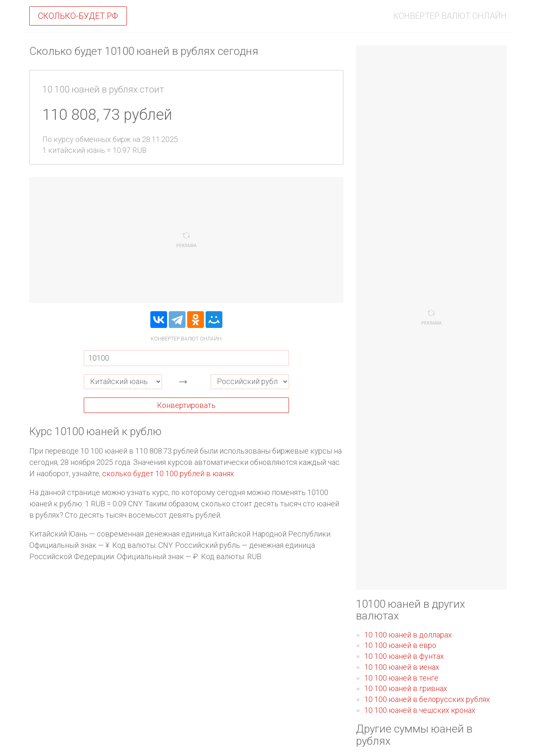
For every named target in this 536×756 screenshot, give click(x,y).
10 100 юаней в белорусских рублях (427, 699)
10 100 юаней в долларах (408, 635)
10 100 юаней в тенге (401, 678)
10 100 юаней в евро (400, 645)
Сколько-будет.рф (78, 16)
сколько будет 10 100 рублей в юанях (168, 473)
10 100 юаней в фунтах (404, 656)
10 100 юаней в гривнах (406, 688)
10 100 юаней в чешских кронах (420, 710)
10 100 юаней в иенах (402, 667)
